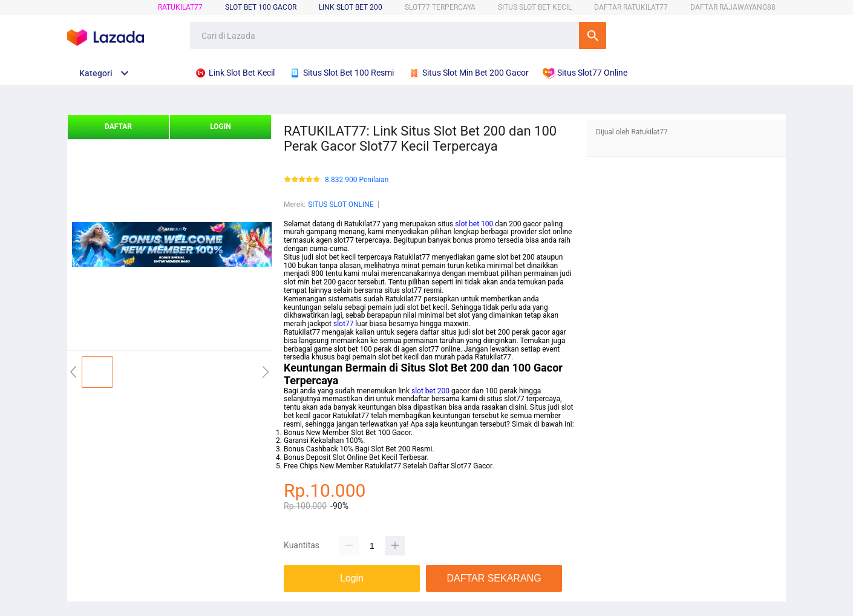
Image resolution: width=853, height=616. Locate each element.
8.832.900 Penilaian (357, 180)
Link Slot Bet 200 (351, 7)
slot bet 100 (474, 224)
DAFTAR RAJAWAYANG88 (733, 7)
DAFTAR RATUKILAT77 (631, 7)
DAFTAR (118, 126)
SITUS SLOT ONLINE (341, 205)
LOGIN (221, 126)
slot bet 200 (430, 391)
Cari (593, 35)
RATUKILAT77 (180, 7)
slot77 (343, 324)
